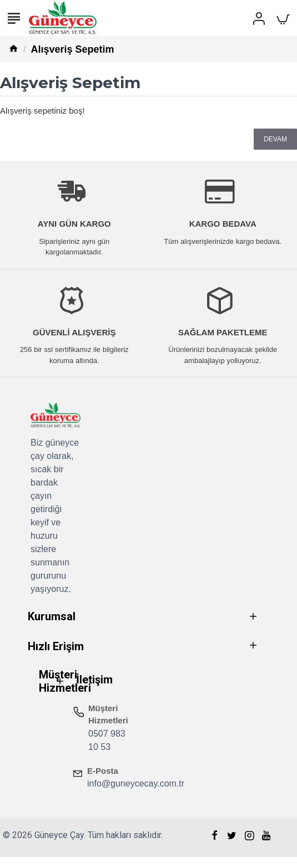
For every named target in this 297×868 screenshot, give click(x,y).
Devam (275, 139)
